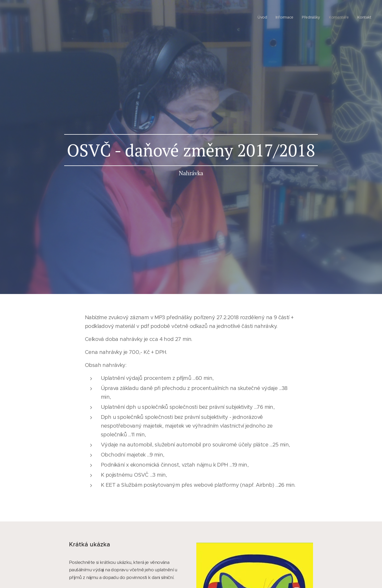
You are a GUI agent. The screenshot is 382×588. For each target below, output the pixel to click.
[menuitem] (261, 17)
